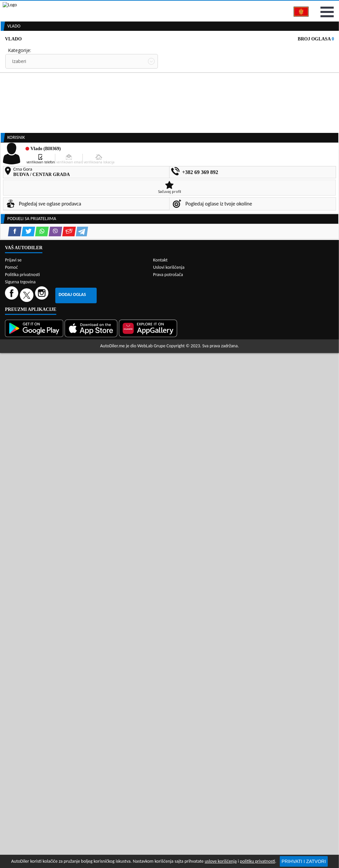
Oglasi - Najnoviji (191, 120)
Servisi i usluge (227, 51)
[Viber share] (55, 465)
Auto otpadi (184, 51)
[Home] (6, 51)
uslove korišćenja (221, 861)
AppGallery (216, 7)
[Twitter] (27, 727)
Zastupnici (147, 51)
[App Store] (92, 760)
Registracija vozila (277, 51)
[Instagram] (43, 727)
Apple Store (175, 6)
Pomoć (11, 699)
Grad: (14, 110)
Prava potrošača (168, 707)
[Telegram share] (82, 465)
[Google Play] (35, 760)
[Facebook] (12, 727)
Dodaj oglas (72, 727)
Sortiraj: (175, 110)
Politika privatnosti (22, 707)
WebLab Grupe (151, 778)
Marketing (255, 7)
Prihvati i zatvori (304, 861)
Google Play (133, 6)
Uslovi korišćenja (169, 699)
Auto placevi (110, 51)
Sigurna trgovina (20, 714)
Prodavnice (71, 51)
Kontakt (290, 6)
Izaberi (19, 96)
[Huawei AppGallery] (149, 760)
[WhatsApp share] (42, 465)
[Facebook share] (15, 465)
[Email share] (69, 465)
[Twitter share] (28, 465)
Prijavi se (323, 6)
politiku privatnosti (258, 861)
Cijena (174, 85)
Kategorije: (20, 85)
